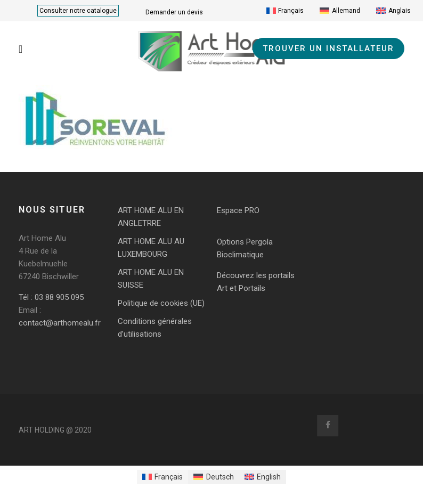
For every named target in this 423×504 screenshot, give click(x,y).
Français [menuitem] (291, 11)
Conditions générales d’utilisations (155, 328)
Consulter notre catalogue (78, 11)
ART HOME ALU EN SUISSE (151, 279)
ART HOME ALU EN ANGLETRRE (151, 217)
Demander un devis (174, 12)
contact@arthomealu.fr (60, 323)
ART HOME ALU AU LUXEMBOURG (151, 248)
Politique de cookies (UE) (161, 303)
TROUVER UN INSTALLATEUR (328, 48)
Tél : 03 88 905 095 (51, 297)
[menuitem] (285, 11)
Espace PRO (238, 210)
